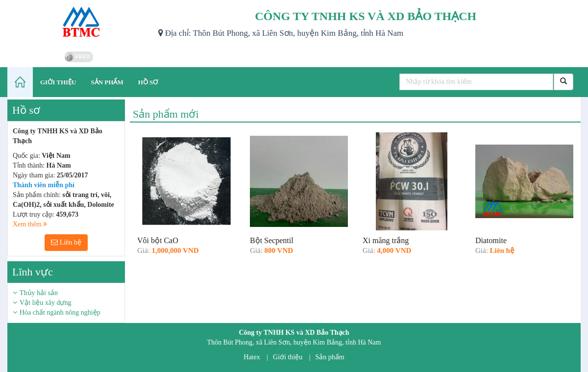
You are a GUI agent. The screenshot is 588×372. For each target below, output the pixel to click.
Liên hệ (66, 242)
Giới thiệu (288, 357)
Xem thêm (30, 224)
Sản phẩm (330, 357)
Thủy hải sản (39, 293)
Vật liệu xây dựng (46, 303)
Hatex (252, 357)
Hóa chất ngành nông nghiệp (60, 312)
